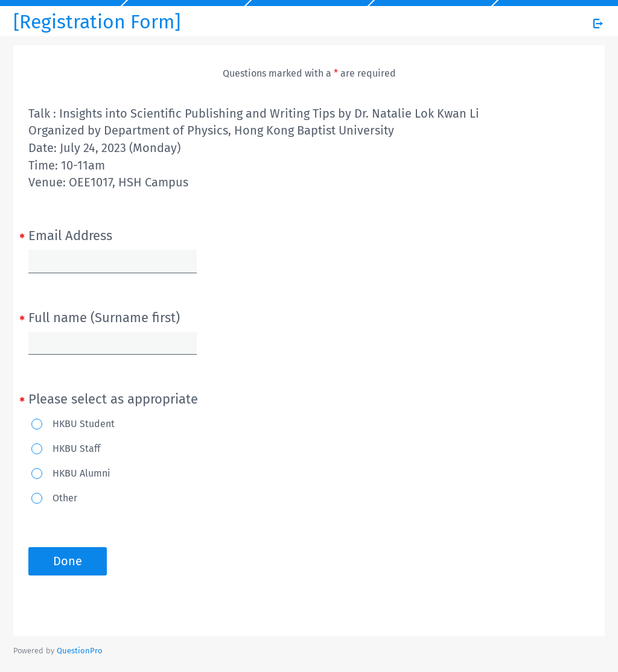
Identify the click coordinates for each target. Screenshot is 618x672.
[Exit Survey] (598, 24)
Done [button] (68, 561)
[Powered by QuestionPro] (80, 651)
